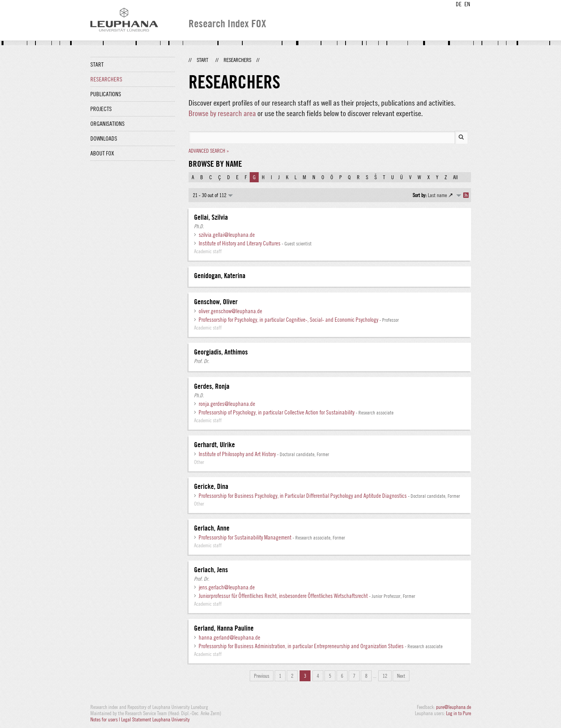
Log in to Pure (459, 713)
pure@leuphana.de (453, 707)
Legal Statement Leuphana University (155, 719)
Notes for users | (106, 719)
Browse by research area (222, 113)
